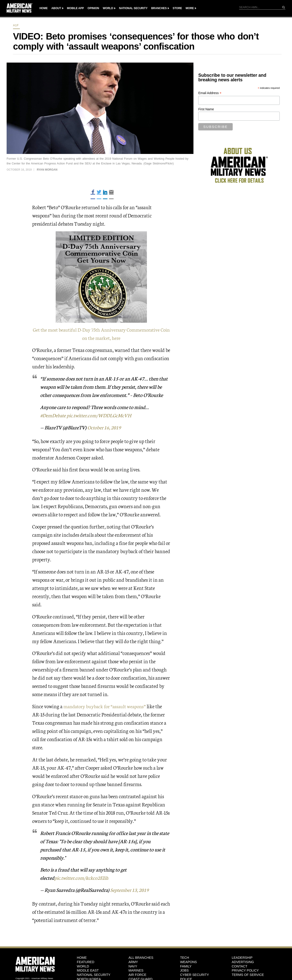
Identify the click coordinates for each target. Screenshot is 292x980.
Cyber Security (194, 975)
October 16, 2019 (105, 427)
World (108, 8)
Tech (184, 958)
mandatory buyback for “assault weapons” (106, 706)
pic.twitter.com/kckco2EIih (82, 878)
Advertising (243, 962)
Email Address (210, 93)
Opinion (93, 8)
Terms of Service (248, 975)
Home (44, 8)
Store (177, 8)
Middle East (88, 970)
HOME (82, 958)
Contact (240, 966)
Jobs (184, 970)
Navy (133, 966)
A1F (16, 25)
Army (133, 962)
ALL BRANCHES (141, 958)
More (190, 8)
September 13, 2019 (131, 890)
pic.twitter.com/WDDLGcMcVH (102, 415)
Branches (159, 8)
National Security (133, 8)
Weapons (188, 962)
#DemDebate (54, 415)
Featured (86, 962)
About (56, 8)
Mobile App (76, 8)
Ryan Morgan (47, 170)
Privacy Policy (245, 970)
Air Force (137, 975)
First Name (206, 109)
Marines (136, 970)
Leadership (242, 958)
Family (186, 966)
